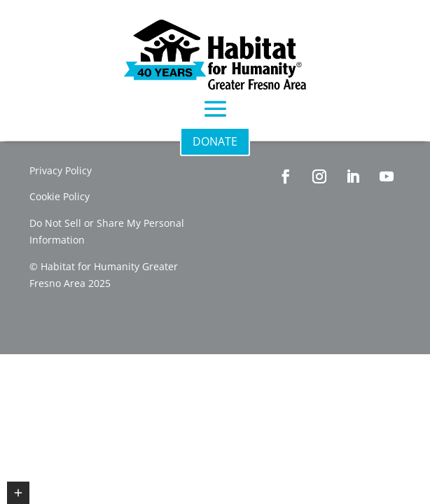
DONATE (215, 141)
